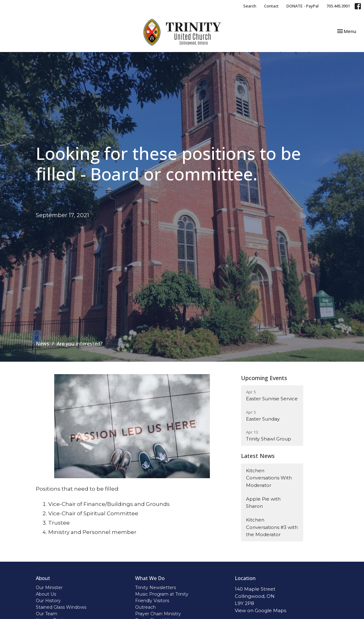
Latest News (258, 456)
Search (250, 6)
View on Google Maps (260, 610)
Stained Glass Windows (61, 607)
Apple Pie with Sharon (263, 502)
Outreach (145, 607)
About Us (46, 594)
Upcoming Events (264, 378)
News (43, 344)
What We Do (150, 578)
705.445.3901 (338, 6)
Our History (48, 601)
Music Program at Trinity (162, 594)
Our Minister (49, 588)
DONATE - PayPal (303, 6)
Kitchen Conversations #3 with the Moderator (272, 527)
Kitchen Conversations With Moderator (269, 478)
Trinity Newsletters (156, 588)
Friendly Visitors (152, 601)
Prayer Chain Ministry (158, 614)
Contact (271, 6)
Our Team (47, 614)
